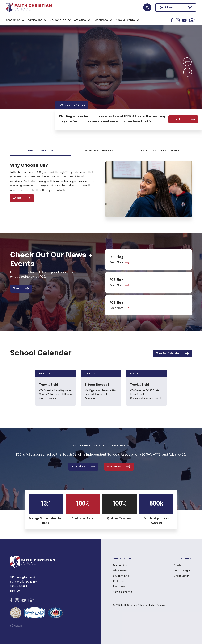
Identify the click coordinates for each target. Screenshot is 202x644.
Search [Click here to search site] (147, 7)
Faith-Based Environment (162, 151)
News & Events (122, 592)
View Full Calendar (173, 354)
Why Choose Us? (40, 151)
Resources (120, 586)
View (21, 289)
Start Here (183, 119)
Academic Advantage (101, 151)
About (22, 198)
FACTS (192, 20)
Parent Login (182, 571)
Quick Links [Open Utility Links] (176, 7)
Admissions (83, 466)
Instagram (178, 20)
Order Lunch (182, 576)
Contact (179, 565)
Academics (119, 466)
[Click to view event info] (55, 388)
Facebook (172, 20)
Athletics (119, 581)
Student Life (121, 576)
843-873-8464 (19, 586)
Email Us (15, 591)
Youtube (184, 20)
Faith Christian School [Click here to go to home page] (29, 7)
